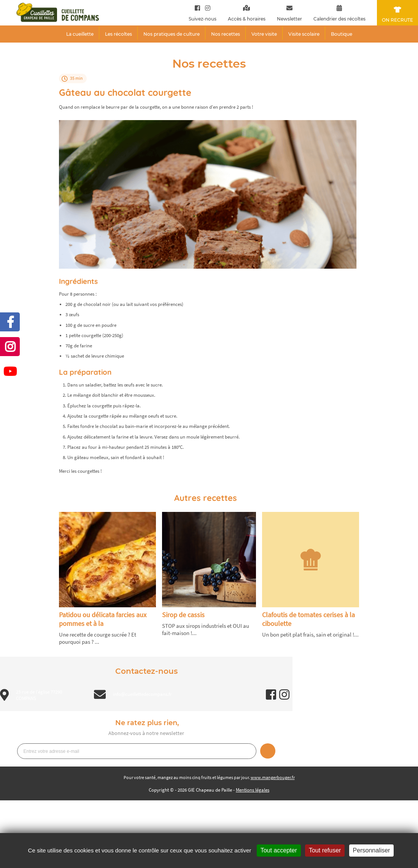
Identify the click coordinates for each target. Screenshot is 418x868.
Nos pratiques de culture (172, 34)
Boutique (342, 34)
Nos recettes (226, 34)
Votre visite (264, 34)
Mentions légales (253, 790)
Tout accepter (279, 850)
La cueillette (80, 34)
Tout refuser (325, 850)
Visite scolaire (304, 34)
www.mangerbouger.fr (273, 777)
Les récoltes (118, 34)
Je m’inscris (268, 751)
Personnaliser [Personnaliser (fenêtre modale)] (372, 850)
